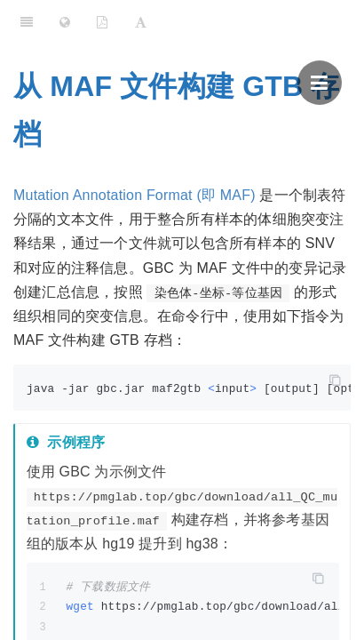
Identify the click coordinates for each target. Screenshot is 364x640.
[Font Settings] (141, 22)
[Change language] (65, 22)
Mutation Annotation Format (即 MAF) (135, 195)
